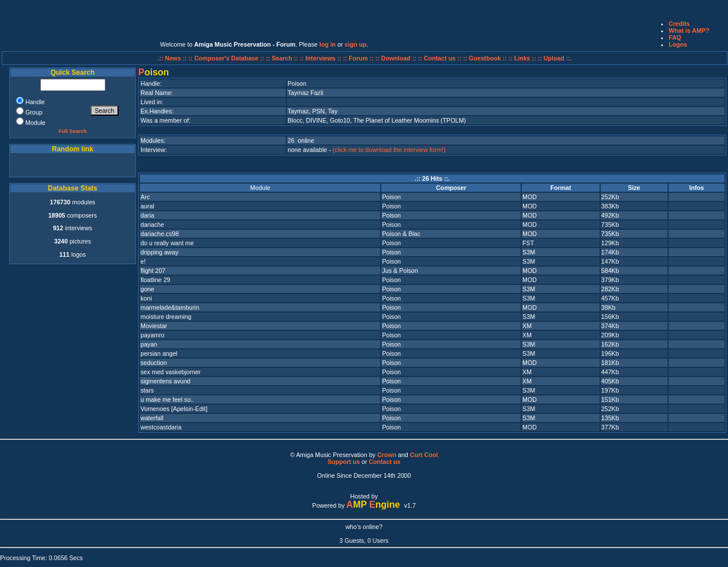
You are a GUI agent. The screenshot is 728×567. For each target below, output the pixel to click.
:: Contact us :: (440, 58)
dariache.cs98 (160, 234)
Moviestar (154, 326)
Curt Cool (424, 455)
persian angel (159, 353)
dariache (152, 224)
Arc (145, 197)
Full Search (73, 131)
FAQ (675, 37)
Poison (391, 197)
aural (147, 206)
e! (143, 261)
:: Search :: (283, 58)
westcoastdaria (161, 427)
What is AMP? (689, 31)
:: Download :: (397, 58)
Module (260, 188)
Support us (344, 462)
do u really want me (167, 243)
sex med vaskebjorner (170, 372)
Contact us (384, 462)
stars (147, 390)
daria (147, 215)
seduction (154, 363)
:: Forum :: (359, 58)
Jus (387, 271)
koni (146, 298)
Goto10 (340, 120)
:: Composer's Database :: (227, 58)
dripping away (160, 252)
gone (147, 289)
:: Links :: (522, 58)
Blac (414, 234)
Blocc (295, 120)
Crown (387, 455)
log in (327, 44)
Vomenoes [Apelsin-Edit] (174, 409)
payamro (152, 335)
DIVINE (316, 120)
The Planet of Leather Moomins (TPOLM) (409, 120)
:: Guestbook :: (485, 58)
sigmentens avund (166, 381)
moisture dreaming (166, 317)
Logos (678, 44)
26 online (301, 140)
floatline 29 (156, 280)
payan (149, 344)
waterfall (152, 418)
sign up (355, 44)
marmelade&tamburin (170, 307)
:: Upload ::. (555, 58)
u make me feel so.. (167, 399)
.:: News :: (173, 58)
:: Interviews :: (321, 58)
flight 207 (153, 271)
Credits (679, 24)
